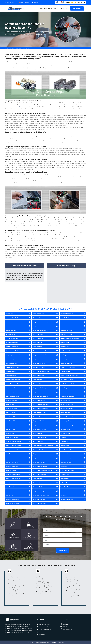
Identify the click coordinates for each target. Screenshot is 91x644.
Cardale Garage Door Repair (12, 347)
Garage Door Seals (10, 433)
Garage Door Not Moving (39, 380)
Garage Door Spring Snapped (40, 475)
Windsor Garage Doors (66, 491)
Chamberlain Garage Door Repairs (13, 351)
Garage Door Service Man (39, 454)
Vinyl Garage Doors (65, 483)
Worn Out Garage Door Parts (67, 499)
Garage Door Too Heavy (38, 491)
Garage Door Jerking (38, 347)
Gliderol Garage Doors (65, 359)
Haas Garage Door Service (66, 363)
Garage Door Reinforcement (39, 425)
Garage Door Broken (10, 413)
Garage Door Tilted (37, 487)
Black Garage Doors (10, 334)
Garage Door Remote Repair (39, 429)
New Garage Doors (65, 392)
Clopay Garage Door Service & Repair (14, 355)
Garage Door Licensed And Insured (41, 351)
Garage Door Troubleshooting (40, 503)
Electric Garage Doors (11, 376)
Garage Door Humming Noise (12, 499)
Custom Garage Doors (11, 372)
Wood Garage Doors (65, 495)
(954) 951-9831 (77, 8)
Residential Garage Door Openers (68, 425)
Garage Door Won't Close (66, 326)
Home (41, 8)
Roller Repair (63, 437)
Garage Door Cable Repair (12, 417)
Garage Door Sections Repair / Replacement (43, 446)
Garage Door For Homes (11, 470)
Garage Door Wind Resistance (67, 322)
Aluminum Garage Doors (11, 314)
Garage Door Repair (38, 433)
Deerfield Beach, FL (11, 3)
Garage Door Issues (37, 343)
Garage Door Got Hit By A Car (12, 491)
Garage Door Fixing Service (12, 462)
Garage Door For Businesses (12, 466)
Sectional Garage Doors (66, 462)
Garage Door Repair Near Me (39, 437)
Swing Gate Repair (65, 479)
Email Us (36, 3)
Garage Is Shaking (65, 343)
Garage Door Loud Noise (39, 359)
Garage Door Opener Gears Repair (41, 392)
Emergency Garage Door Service (13, 380)
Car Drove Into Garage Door (12, 343)
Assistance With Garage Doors (13, 322)
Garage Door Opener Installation (40, 396)
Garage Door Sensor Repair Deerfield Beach (19, 48)
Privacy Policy (42, 635)
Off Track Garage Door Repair (67, 396)
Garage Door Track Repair (39, 499)
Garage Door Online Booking (39, 388)
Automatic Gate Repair (11, 330)
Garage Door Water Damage (67, 314)
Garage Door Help (37, 318)
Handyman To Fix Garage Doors (68, 367)
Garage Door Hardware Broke (12, 503)
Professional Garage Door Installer (68, 417)
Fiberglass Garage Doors (11, 388)
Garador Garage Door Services (13, 396)
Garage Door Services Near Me (40, 458)
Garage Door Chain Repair (12, 425)
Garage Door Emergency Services (13, 446)
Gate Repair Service (65, 347)
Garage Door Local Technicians (40, 355)
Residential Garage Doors (66, 429)
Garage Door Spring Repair (39, 462)
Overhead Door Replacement (67, 404)
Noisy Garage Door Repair (39, 367)
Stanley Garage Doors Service (67, 470)
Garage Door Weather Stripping (68, 318)
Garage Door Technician (39, 483)
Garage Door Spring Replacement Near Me (43, 470)
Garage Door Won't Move (66, 330)
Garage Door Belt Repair (11, 409)
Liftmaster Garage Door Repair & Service (70, 376)
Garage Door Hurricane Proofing (40, 322)
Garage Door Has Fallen (38, 314)
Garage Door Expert (10, 454)
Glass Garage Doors (65, 355)
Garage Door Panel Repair (39, 413)
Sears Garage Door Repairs (67, 458)
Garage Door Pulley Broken (39, 421)
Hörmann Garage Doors (66, 372)
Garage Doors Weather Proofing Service (70, 339)
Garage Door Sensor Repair (39, 450)
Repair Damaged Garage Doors (67, 421)
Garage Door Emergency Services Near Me (15, 450)
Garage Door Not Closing (39, 376)
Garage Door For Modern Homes (13, 475)
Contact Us (64, 8)
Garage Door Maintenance (39, 363)
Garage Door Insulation (38, 334)
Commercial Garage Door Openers (13, 359)
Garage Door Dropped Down (12, 437)
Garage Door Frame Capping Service (14, 479)
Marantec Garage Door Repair (67, 384)
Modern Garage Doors (65, 388)
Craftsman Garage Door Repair (13, 367)
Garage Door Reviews (38, 442)
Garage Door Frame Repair (12, 483)
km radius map (66, 285)
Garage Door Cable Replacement (13, 421)
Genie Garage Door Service (67, 351)
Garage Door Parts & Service (40, 417)
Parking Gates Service (65, 413)
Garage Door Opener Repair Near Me (41, 404)
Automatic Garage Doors (11, 326)
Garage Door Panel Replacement (40, 409)
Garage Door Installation (39, 326)
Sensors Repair (64, 466)
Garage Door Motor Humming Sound (41, 372)
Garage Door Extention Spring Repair (14, 458)
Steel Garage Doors (65, 475)
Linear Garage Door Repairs (67, 380)
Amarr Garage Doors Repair (12, 318)
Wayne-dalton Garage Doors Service (69, 487)
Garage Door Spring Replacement (41, 466)
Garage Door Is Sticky (38, 339)
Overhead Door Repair (65, 400)
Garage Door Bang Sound (11, 400)
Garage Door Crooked (11, 429)
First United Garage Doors (12, 392)
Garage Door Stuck (37, 479)
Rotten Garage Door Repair (67, 450)
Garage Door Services (51, 8)
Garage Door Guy (9, 495)
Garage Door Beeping (11, 404)
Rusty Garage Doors (65, 454)
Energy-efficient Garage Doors (13, 384)
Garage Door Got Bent (11, 487)
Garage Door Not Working (39, 384)
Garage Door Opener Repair (39, 400)
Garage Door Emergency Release (13, 442)
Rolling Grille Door (64, 442)
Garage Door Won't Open (66, 334)
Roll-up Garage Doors (65, 433)
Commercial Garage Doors (12, 363)
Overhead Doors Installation (67, 409)
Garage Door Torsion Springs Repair (41, 495)
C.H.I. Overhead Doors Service (12, 339)
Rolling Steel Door (65, 446)
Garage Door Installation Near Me (41, 330)
